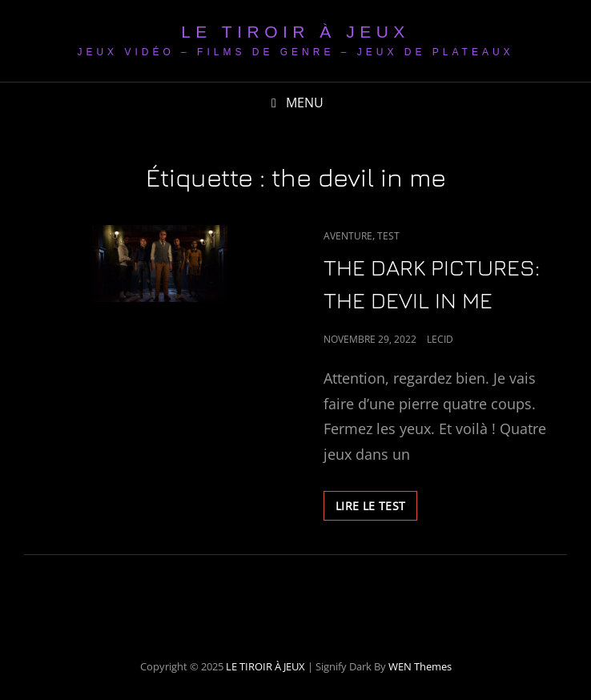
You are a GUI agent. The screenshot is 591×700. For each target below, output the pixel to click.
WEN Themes (420, 666)
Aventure (348, 236)
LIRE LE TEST (376, 509)
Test (388, 236)
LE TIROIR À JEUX (295, 32)
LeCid (440, 339)
